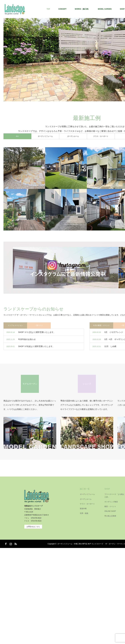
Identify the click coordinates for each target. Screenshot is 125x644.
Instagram (10, 543)
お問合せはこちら (33, 527)
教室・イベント (110, 506)
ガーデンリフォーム (87, 494)
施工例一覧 (85, 489)
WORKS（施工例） (82, 9)
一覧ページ (39, 325)
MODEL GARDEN (105, 9)
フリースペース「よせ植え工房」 (114, 496)
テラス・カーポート (87, 504)
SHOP (107, 489)
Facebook (6, 543)
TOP (48, 9)
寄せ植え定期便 (110, 516)
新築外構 (83, 509)
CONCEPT (62, 9)
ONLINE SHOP (110, 511)
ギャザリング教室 (111, 502)
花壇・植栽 (84, 513)
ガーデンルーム (86, 499)
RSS (15, 543)
